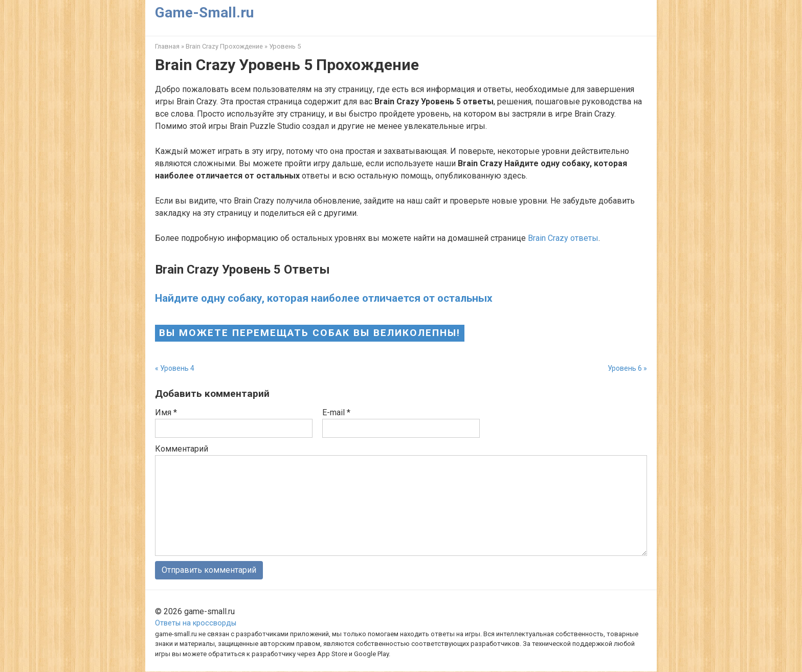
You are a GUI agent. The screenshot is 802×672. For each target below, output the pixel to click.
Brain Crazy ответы (563, 238)
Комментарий (182, 449)
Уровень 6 (625, 368)
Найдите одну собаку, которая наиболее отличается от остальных (324, 298)
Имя (166, 412)
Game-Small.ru (204, 13)
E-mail (336, 412)
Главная (167, 46)
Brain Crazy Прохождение (224, 46)
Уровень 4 (177, 368)
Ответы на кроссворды (196, 624)
